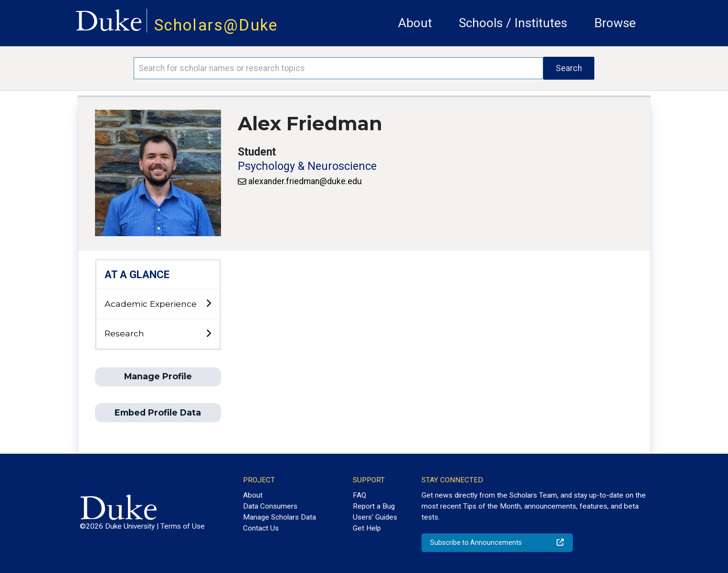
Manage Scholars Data (280, 517)
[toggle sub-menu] (208, 304)
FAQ (359, 495)
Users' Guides (375, 517)
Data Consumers (270, 506)
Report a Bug (374, 506)
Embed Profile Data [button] (158, 412)
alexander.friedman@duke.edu (305, 181)
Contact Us (261, 528)
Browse (615, 23)
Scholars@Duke (216, 25)
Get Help (367, 528)
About (415, 23)
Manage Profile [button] (158, 376)
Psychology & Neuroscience (307, 166)
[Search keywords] (338, 68)
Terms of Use (183, 526)
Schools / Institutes (513, 23)
